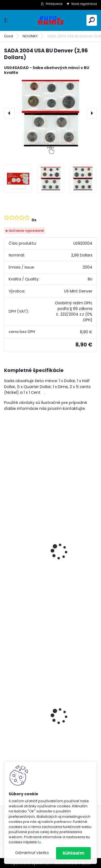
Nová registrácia (84, 4)
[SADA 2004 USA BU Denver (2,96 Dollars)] (50, 113)
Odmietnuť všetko (32, 853)
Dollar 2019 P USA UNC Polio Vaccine (45, 570)
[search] (92, 20)
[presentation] (9, 113)
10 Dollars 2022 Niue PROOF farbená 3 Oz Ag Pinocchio (50, 726)
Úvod (9, 36)
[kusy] (24, 597)
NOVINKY (30, 36)
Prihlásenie (54, 4)
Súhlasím (73, 853)
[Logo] (51, 20)
